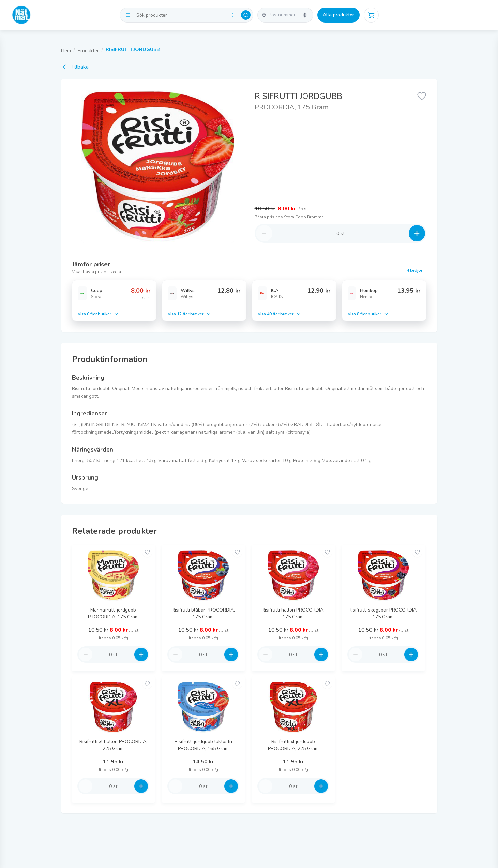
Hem (66, 51)
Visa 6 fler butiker (98, 314)
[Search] (246, 15)
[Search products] (186, 15)
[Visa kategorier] (128, 15)
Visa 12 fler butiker (189, 314)
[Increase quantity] (417, 233)
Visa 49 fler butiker (279, 314)
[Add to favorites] (147, 552)
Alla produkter (338, 15)
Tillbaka (75, 67)
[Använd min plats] (305, 15)
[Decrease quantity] (264, 233)
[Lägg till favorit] (422, 95)
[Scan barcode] (235, 15)
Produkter (88, 51)
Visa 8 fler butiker (368, 314)
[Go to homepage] (21, 15)
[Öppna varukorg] (371, 15)
